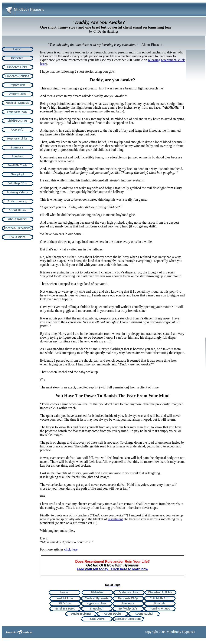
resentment (115, 519)
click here (71, 549)
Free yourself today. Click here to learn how (113, 569)
